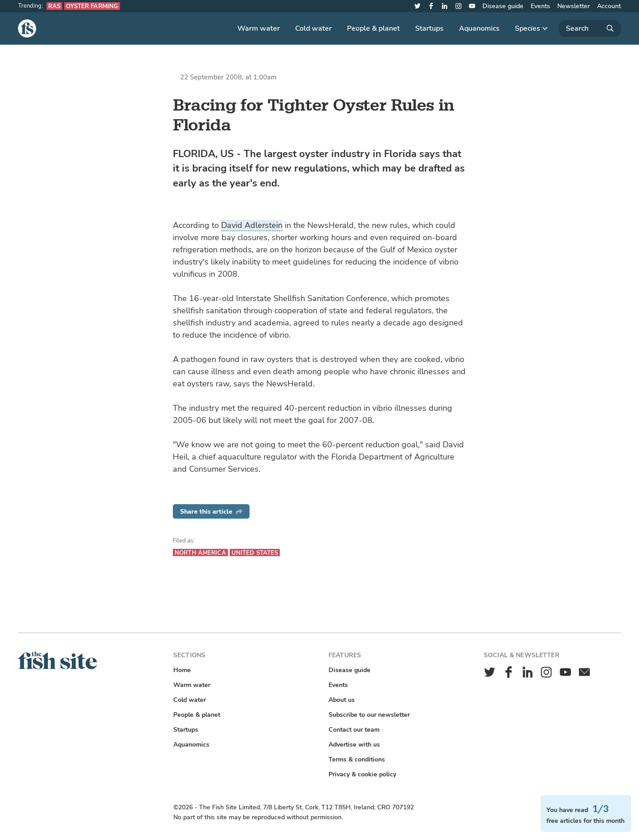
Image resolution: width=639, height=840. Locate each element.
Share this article (211, 512)
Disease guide (503, 6)
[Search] (590, 28)
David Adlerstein (252, 225)
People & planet (373, 28)
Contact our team (354, 730)
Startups (429, 28)
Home (182, 670)
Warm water (259, 28)
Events (540, 6)
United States (255, 553)
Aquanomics (479, 28)
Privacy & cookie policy (362, 774)
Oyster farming (92, 6)
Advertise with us (354, 745)
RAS (54, 6)
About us (342, 700)
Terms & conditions (357, 759)
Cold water (313, 28)
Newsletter (574, 6)
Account (609, 6)
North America (200, 553)
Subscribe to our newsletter (369, 715)
